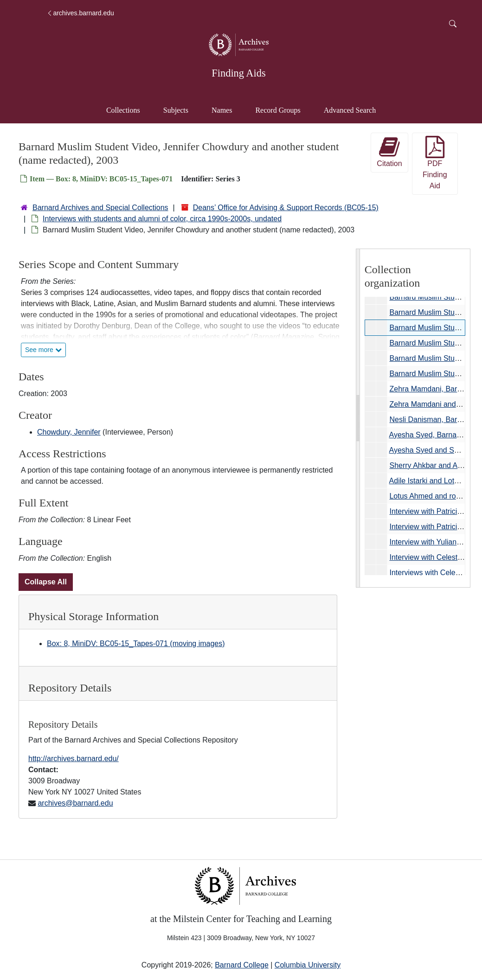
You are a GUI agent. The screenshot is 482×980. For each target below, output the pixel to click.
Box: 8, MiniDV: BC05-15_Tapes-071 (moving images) (136, 644)
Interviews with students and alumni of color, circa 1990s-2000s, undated (162, 219)
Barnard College (242, 965)
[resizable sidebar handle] (358, 418)
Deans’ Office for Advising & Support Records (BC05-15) (286, 208)
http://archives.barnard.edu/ (74, 759)
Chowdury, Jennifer (69, 432)
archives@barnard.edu (75, 803)
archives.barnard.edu (80, 13)
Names (222, 110)
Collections (123, 110)
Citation (389, 152)
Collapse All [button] (46, 582)
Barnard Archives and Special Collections (100, 208)
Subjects (176, 110)
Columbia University (308, 965)
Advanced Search (354, 109)
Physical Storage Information (93, 616)
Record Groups (278, 110)
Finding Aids (238, 73)
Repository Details (70, 688)
